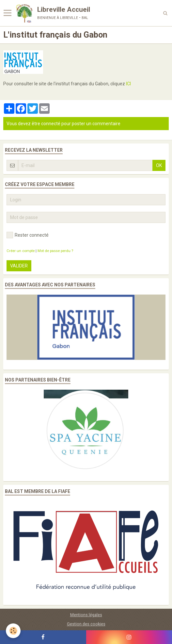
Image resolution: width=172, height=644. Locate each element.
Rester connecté (28, 235)
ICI (128, 84)
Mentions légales (86, 615)
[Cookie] (13, 631)
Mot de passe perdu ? (55, 251)
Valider (19, 266)
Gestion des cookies (86, 624)
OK (159, 165)
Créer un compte (21, 251)
